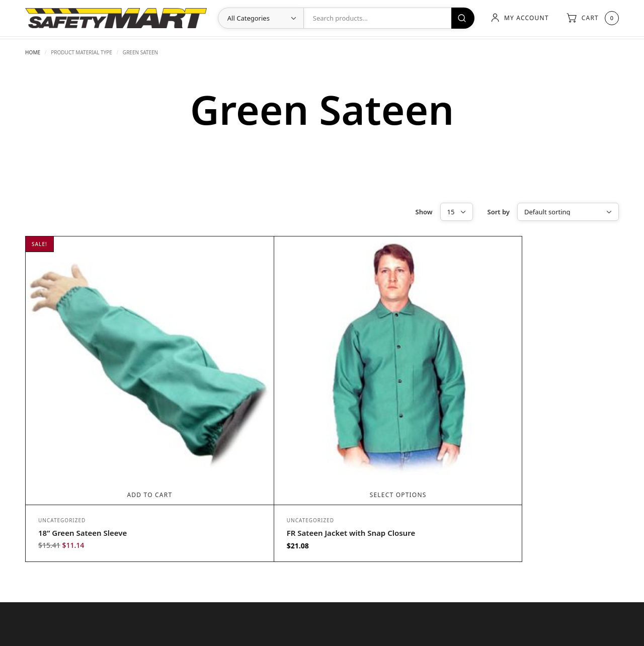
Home (33, 52)
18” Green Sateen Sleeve (83, 481)
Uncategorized (62, 469)
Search (462, 18)
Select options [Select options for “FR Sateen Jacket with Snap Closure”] (321, 443)
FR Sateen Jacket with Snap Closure (300, 481)
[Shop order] (568, 212)
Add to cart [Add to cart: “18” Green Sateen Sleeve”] (124, 443)
